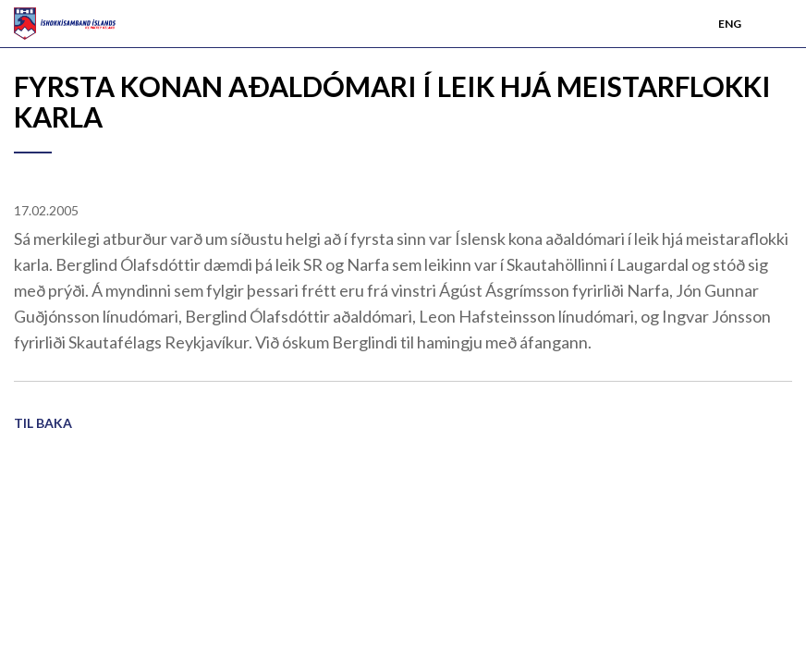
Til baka (43, 423)
